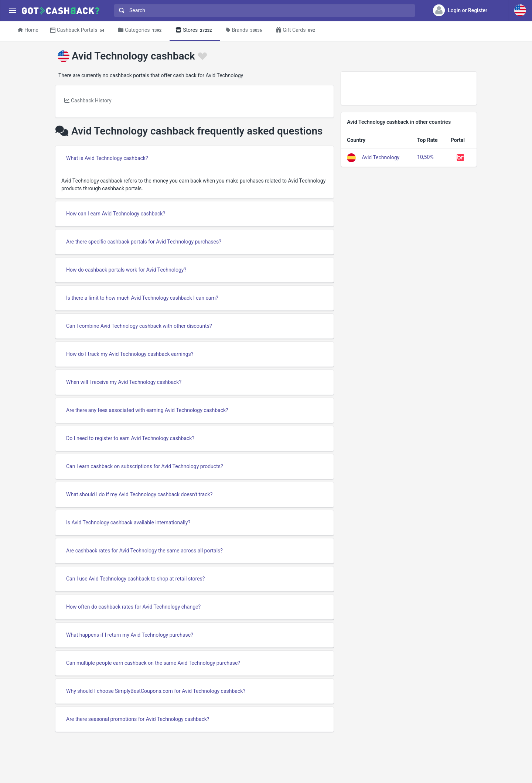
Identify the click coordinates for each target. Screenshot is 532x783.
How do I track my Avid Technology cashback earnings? (130, 354)
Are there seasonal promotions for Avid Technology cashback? (138, 719)
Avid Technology (381, 157)
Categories (141, 30)
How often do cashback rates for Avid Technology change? (133, 607)
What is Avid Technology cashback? (107, 158)
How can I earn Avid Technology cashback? (116, 214)
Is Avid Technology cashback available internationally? (128, 522)
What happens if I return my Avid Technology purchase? (130, 635)
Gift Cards (297, 30)
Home (28, 30)
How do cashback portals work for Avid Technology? (126, 270)
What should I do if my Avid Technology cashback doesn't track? (139, 494)
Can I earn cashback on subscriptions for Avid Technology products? (145, 466)
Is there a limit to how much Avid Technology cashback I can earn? (142, 298)
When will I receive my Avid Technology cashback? (124, 382)
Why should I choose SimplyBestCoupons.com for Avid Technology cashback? (156, 691)
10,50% (425, 157)
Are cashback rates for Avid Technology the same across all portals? (144, 551)
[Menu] (12, 11)
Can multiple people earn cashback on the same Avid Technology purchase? (153, 663)
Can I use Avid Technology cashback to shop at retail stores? (135, 579)
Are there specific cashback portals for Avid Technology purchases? (144, 242)
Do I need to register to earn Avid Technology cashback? (130, 438)
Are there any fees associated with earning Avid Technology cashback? (147, 410)
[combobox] (263, 11)
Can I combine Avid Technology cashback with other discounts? (139, 326)
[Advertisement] (409, 88)
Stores (195, 30)
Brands (245, 30)
